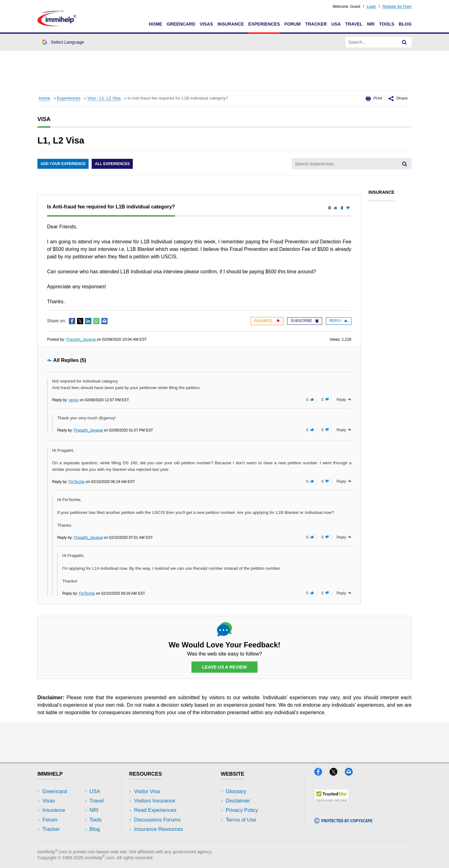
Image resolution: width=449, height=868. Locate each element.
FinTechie (77, 482)
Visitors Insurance (155, 801)
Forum (292, 24)
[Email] (352, 774)
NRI (371, 24)
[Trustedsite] (332, 801)
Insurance (231, 24)
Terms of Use (241, 820)
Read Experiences (155, 810)
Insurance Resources (159, 829)
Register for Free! (397, 7)
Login (371, 7)
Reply (338, 321)
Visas (206, 24)
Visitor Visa (147, 791)
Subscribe (305, 321)
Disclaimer (238, 801)
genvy (74, 400)
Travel (354, 24)
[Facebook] (322, 774)
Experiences (264, 24)
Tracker (316, 24)
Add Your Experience (63, 164)
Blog (405, 24)
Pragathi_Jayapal (81, 339)
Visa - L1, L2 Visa (104, 98)
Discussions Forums (157, 820)
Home (155, 24)
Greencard (181, 24)
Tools (387, 24)
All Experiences (112, 164)
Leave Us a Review (224, 667)
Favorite (267, 321)
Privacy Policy (242, 810)
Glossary (236, 791)
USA (336, 24)
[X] (337, 774)
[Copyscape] (343, 821)
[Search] (404, 42)
